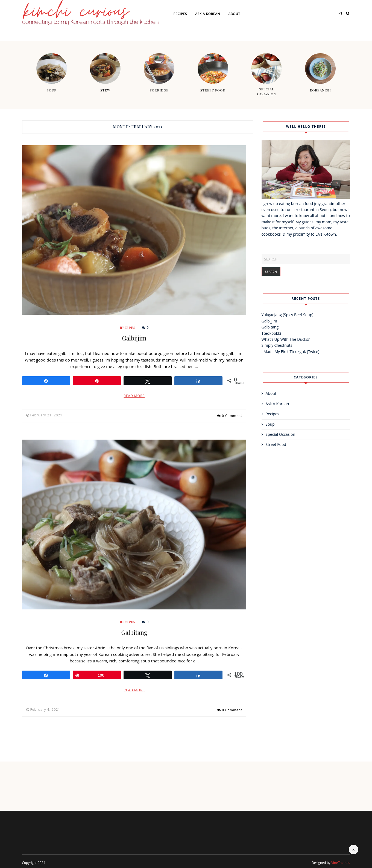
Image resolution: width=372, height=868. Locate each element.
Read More (134, 396)
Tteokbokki (271, 333)
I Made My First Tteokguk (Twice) (290, 352)
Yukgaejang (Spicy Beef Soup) (288, 315)
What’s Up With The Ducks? (286, 339)
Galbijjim (134, 338)
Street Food (276, 444)
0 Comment (232, 415)
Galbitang (134, 631)
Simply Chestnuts (277, 345)
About (234, 14)
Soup (270, 424)
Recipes (180, 14)
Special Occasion (281, 434)
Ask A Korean (208, 14)
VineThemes (341, 860)
